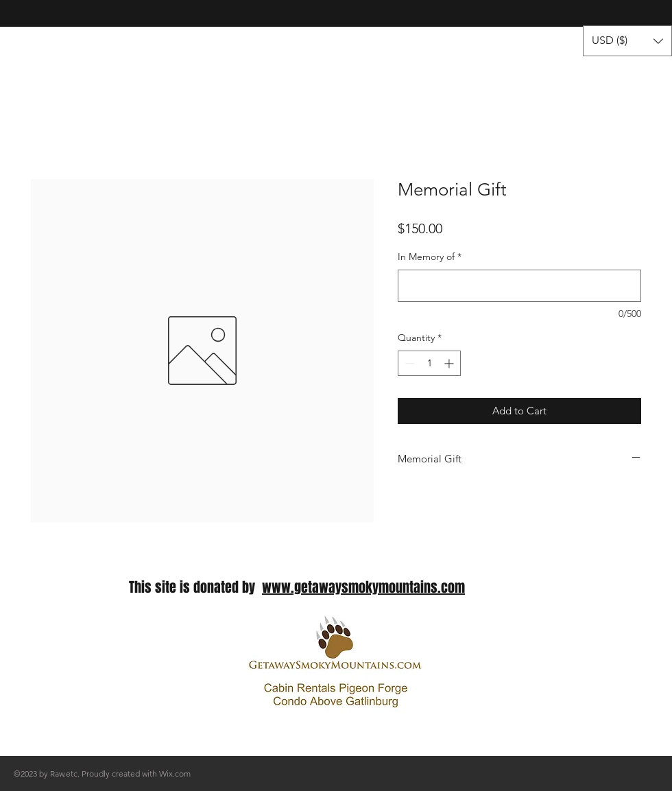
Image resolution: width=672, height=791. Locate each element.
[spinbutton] (429, 363)
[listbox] (627, 41)
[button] (627, 41)
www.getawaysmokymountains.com (363, 587)
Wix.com (175, 774)
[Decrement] (408, 363)
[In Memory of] (519, 286)
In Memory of (430, 257)
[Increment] (450, 363)
